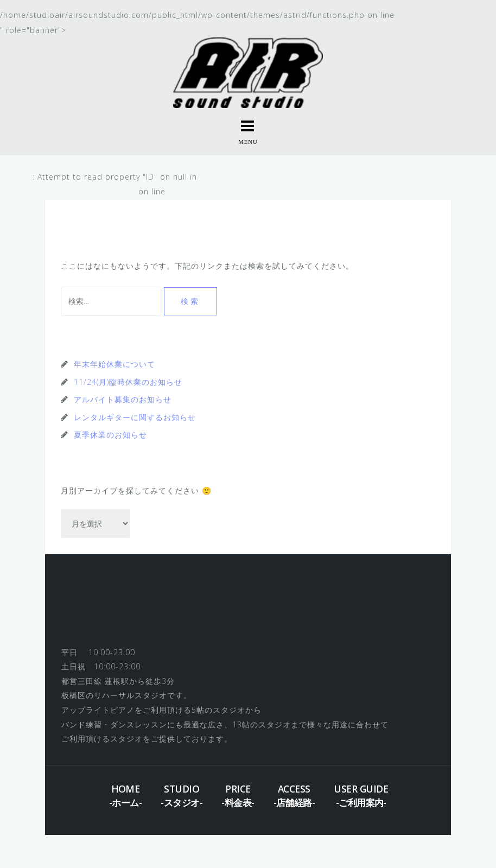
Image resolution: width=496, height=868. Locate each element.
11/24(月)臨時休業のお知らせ (128, 382)
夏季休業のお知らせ (110, 435)
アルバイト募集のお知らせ (123, 399)
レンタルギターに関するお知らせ (135, 417)
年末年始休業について (115, 364)
